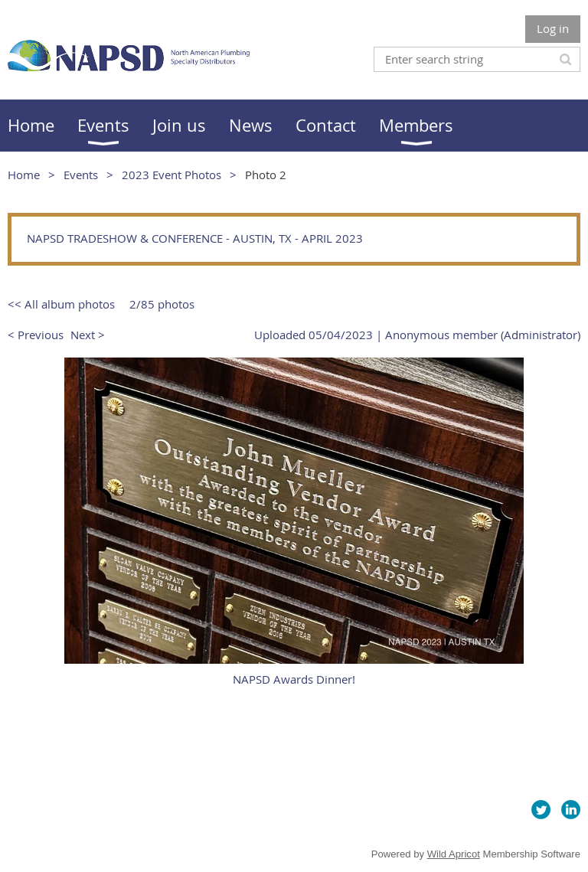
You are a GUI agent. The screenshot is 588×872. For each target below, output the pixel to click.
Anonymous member (441, 335)
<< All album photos (61, 304)
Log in (553, 28)
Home (24, 175)
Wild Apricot (454, 854)
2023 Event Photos (171, 175)
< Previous (36, 335)
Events (81, 175)
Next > (88, 335)
